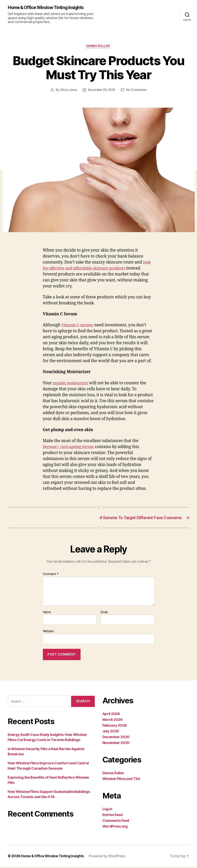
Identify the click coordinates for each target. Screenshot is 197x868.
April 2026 (111, 715)
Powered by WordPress (109, 857)
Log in (107, 810)
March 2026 (113, 721)
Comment (51, 575)
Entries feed (113, 816)
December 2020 (116, 738)
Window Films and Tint (121, 780)
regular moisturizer (72, 384)
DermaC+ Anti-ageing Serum (70, 448)
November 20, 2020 (102, 91)
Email (104, 613)
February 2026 (115, 727)
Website (48, 632)
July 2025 (111, 732)
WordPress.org (115, 827)
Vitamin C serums (78, 326)
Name (47, 613)
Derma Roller (98, 47)
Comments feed (116, 822)
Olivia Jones (67, 91)
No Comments (138, 91)
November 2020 (116, 744)
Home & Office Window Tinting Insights (48, 8)
